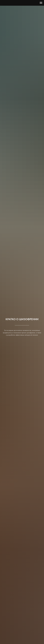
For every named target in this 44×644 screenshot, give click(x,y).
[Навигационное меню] (41, 3)
